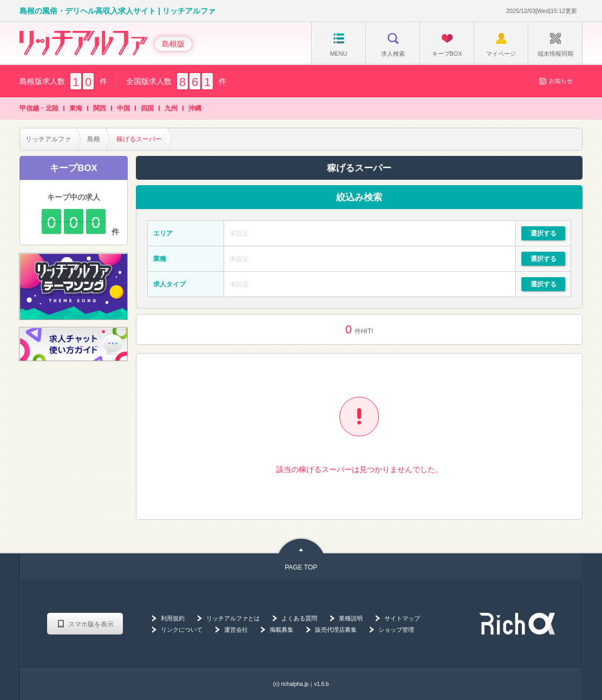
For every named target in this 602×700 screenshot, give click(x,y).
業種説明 (351, 618)
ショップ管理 (396, 630)
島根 (94, 139)
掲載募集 (282, 630)
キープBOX (447, 45)
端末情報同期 (555, 45)
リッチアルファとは (233, 618)
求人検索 (393, 45)
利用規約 (173, 618)
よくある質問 (299, 618)
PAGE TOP (301, 567)
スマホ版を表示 (91, 624)
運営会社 (236, 630)
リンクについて (182, 630)
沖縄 (195, 108)
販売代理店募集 (336, 630)
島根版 (173, 44)
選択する (544, 233)
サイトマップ (402, 618)
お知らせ (556, 81)
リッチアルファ (48, 139)
